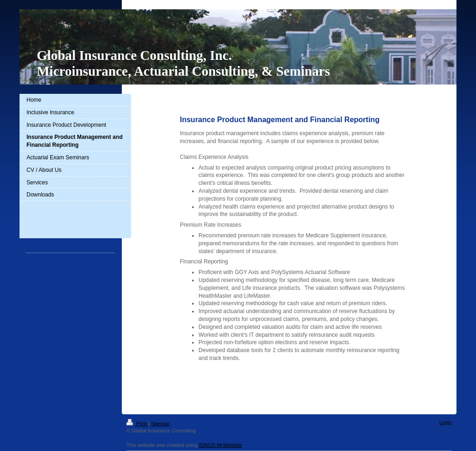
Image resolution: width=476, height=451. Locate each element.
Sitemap (160, 424)
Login (446, 422)
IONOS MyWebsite (221, 445)
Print (137, 424)
